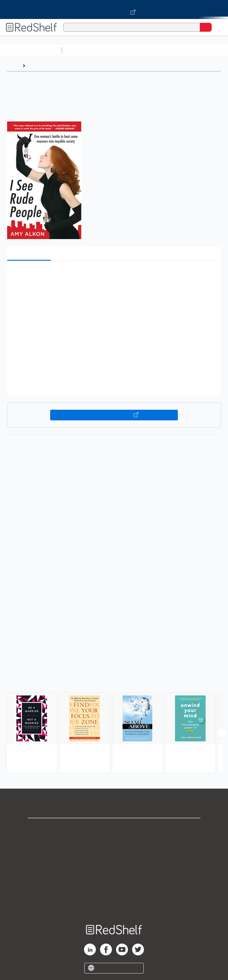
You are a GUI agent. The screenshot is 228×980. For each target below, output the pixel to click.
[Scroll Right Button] (222, 733)
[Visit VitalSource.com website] (114, 9)
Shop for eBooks (114, 828)
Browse (37, 66)
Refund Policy (114, 880)
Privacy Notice (114, 854)
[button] (113, 274)
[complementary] (114, 722)
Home (13, 66)
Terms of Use (114, 867)
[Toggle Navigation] (218, 27)
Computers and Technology (170, 50)
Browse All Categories (31, 50)
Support (114, 841)
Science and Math (116, 50)
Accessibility (114, 893)
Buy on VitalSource (114, 415)
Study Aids (80, 50)
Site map (114, 906)
